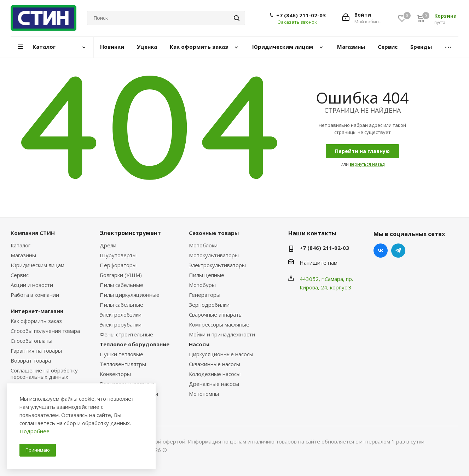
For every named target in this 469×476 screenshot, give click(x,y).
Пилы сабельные (121, 285)
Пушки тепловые (121, 354)
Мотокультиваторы (214, 255)
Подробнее (34, 431)
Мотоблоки (203, 245)
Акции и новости (32, 285)
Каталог (21, 245)
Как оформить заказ (36, 321)
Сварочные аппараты (216, 315)
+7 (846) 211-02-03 (301, 15)
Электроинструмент (130, 233)
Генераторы (205, 295)
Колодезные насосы (215, 374)
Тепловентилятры (123, 364)
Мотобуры (202, 285)
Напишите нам (319, 263)
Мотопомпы (204, 394)
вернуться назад (367, 164)
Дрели (108, 245)
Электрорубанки (121, 324)
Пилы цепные (207, 275)
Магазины (23, 255)
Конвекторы (115, 374)
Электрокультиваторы (217, 265)
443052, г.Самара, (323, 279)
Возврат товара (31, 360)
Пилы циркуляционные (130, 295)
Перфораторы (118, 265)
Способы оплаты (31, 341)
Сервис (20, 275)
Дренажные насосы (214, 384)
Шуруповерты (118, 255)
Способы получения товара (45, 331)
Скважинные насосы (215, 364)
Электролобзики (121, 315)
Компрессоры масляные (219, 324)
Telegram (398, 251)
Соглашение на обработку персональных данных (44, 374)
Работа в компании (35, 295)
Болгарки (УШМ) (121, 275)
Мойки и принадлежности (222, 334)
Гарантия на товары (36, 351)
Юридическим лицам (37, 265)
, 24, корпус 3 (335, 287)
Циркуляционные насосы (221, 354)
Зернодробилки (209, 305)
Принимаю (38, 450)
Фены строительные (126, 334)
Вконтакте (381, 251)
